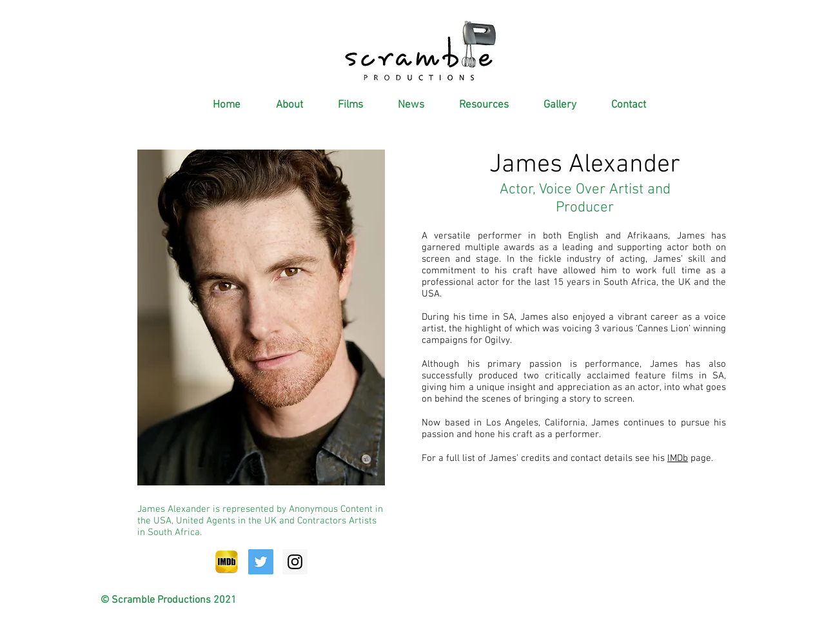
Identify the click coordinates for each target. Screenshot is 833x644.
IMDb (678, 458)
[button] (281, 105)
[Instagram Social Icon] (295, 562)
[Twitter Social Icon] (261, 562)
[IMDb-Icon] (227, 562)
